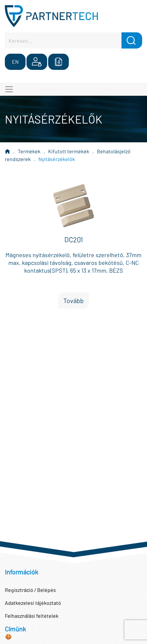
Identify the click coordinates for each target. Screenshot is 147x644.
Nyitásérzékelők (57, 159)
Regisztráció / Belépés (30, 590)
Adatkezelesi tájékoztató (33, 603)
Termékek (29, 151)
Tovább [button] (73, 300)
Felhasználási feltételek (32, 616)
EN (15, 62)
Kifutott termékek (69, 151)
